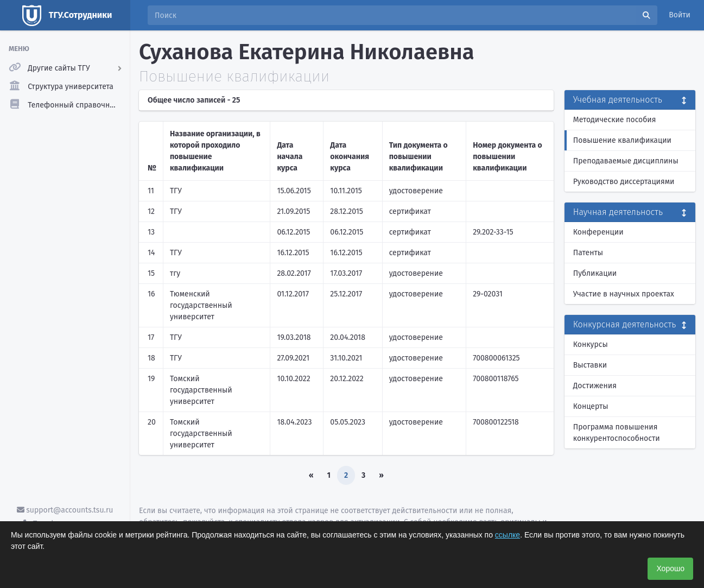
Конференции (598, 232)
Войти (680, 15)
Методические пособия (615, 120)
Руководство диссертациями (624, 182)
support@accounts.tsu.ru (65, 510)
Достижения (595, 386)
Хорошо (670, 568)
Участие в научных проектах (624, 294)
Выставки (590, 365)
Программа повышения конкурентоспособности (617, 433)
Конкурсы (591, 344)
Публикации (595, 273)
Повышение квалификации (622, 140)
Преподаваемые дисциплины (626, 161)
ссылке (508, 535)
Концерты (591, 406)
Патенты (588, 253)
